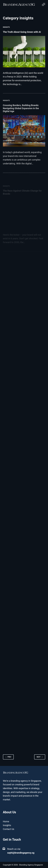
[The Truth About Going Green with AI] (24, 52)
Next (40, 757)
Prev (8, 757)
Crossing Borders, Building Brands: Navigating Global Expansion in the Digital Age (21, 113)
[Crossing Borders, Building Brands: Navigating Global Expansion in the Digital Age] (24, 135)
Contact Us (9, 829)
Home (6, 821)
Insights (6, 27)
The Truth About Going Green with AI (22, 32)
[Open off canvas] (44, 4)
